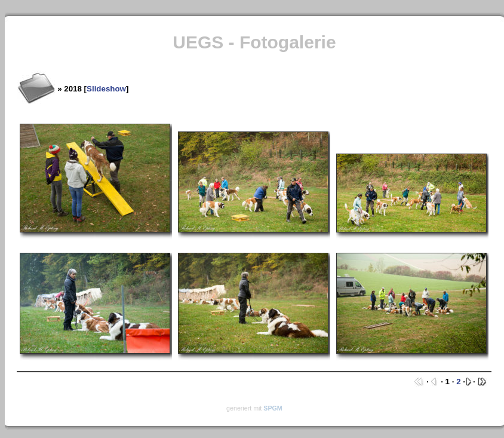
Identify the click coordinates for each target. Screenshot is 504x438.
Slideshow (106, 89)
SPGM (273, 408)
